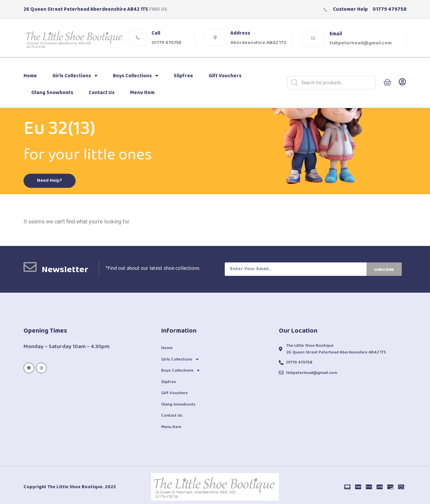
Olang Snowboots (52, 93)
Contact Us (102, 93)
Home (30, 76)
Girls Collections (75, 76)
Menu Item (142, 93)
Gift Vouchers (225, 76)
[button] (50, 181)
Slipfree (183, 76)
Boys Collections (136, 76)
